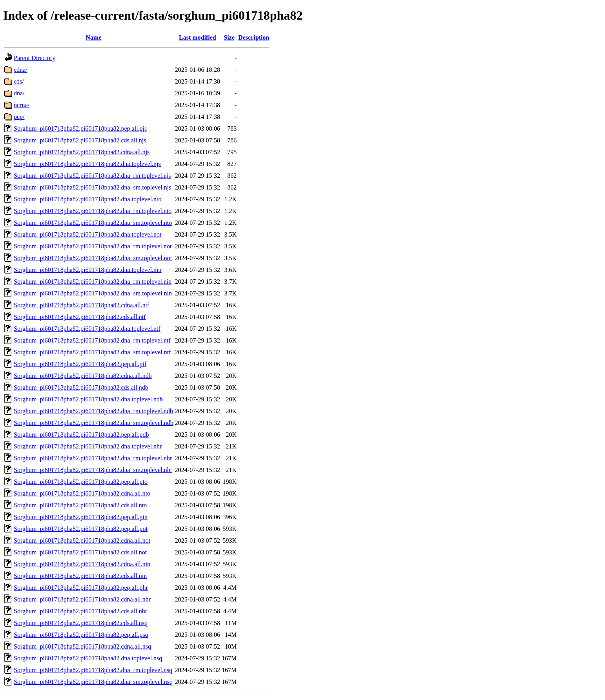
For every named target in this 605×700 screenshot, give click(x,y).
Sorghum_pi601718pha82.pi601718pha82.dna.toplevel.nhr (88, 446)
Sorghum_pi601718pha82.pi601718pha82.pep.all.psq (81, 635)
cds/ (19, 81)
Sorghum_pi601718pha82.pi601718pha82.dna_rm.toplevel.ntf (92, 340)
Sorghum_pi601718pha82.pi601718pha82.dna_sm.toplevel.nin (93, 293)
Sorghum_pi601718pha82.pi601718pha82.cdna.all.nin (82, 564)
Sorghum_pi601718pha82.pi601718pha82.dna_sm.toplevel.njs (92, 187)
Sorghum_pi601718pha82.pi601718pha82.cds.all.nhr (80, 611)
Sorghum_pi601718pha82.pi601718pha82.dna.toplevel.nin (88, 270)
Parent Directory (35, 58)
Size (229, 37)
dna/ (19, 93)
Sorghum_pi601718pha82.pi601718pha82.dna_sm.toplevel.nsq (93, 682)
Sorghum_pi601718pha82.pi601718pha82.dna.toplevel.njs (87, 164)
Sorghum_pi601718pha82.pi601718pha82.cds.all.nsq (81, 623)
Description (254, 37)
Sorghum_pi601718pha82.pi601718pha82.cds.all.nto (80, 505)
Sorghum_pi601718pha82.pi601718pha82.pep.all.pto (81, 482)
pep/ (19, 117)
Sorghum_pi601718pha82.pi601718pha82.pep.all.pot (81, 529)
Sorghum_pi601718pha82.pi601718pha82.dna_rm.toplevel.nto (93, 211)
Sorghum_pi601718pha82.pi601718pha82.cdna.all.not (82, 540)
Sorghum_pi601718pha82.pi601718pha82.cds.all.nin (80, 576)
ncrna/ (22, 105)
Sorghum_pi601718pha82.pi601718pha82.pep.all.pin (81, 517)
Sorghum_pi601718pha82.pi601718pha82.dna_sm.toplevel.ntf (92, 352)
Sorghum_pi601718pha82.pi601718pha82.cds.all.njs (80, 140)
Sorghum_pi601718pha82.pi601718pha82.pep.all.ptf (80, 364)
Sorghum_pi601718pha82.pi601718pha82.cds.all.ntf (80, 317)
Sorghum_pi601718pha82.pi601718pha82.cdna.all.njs (82, 152)
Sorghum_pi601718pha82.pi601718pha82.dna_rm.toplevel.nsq (93, 670)
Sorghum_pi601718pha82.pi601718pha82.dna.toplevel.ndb (88, 399)
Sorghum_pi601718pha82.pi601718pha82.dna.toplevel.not (88, 234)
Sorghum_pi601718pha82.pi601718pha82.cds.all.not (80, 552)
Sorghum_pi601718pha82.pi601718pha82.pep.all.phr (81, 588)
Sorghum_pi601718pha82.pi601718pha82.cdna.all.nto (82, 493)
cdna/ (21, 70)
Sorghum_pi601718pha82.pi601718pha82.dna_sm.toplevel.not (93, 258)
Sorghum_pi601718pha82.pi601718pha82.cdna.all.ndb (83, 376)
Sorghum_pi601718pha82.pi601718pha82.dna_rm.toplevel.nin (93, 282)
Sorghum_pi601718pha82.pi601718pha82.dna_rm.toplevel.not (93, 246)
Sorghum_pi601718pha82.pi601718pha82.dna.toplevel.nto (88, 199)
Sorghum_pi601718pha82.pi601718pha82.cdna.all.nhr (82, 599)
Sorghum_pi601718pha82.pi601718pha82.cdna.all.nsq (82, 646)
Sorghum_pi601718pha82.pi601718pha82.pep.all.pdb (81, 435)
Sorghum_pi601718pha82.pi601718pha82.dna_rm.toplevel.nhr (93, 458)
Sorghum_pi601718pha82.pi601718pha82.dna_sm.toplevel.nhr (93, 470)
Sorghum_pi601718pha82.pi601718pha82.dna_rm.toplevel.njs (92, 176)
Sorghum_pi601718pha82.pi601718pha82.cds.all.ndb (81, 387)
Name (93, 37)
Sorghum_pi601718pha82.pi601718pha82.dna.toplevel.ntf (87, 329)
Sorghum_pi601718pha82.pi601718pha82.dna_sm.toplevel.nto (93, 223)
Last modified (198, 37)
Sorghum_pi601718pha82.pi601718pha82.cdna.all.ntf (81, 305)
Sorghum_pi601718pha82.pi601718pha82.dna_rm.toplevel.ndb (93, 411)
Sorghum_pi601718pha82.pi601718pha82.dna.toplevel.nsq (88, 658)
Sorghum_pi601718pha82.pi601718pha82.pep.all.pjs (80, 129)
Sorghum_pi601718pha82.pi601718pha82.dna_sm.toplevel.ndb (94, 423)
